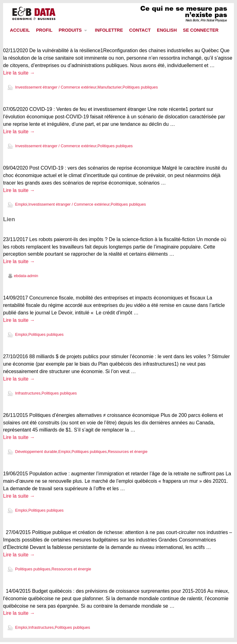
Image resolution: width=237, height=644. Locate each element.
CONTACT (140, 30)
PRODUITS (71, 32)
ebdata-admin (26, 276)
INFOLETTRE (109, 30)
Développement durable (36, 452)
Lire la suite (19, 73)
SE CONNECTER (201, 30)
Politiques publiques (140, 87)
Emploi (21, 204)
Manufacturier (109, 87)
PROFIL (44, 30)
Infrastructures (28, 393)
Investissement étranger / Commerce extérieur (56, 87)
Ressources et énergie (128, 452)
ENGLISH (167, 30)
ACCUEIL (20, 30)
